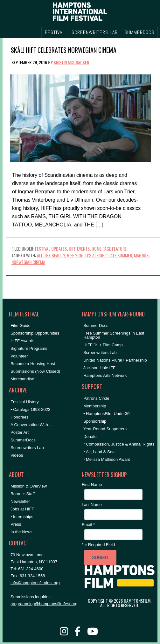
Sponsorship (95, 421)
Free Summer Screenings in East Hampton (114, 335)
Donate (90, 436)
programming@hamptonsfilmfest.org (44, 604)
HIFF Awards (22, 341)
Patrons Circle (96, 398)
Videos (17, 455)
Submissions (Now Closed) (35, 371)
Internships (23, 517)
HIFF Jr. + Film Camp (103, 345)
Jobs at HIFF (22, 509)
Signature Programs (29, 348)
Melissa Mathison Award (108, 459)
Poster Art (20, 432)
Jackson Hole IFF (99, 368)
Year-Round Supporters (105, 429)
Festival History (25, 402)
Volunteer (19, 356)
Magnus (141, 255)
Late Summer (120, 255)
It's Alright (96, 255)
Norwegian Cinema (28, 262)
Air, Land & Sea (100, 452)
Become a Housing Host (33, 364)
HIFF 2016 (75, 255)
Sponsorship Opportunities (35, 333)
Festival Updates (51, 249)
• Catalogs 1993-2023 (30, 409)
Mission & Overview (29, 486)
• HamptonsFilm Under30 (106, 414)
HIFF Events (79, 249)
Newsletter (20, 501)
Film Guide (21, 325)
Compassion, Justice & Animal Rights (120, 444)
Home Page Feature (109, 249)
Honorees (19, 417)
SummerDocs (23, 440)
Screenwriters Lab (27, 448)
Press (16, 524)
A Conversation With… (31, 425)
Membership (95, 406)
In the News (21, 532)
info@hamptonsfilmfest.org (35, 583)
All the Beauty (51, 255)
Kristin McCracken (71, 62)
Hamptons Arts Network (105, 375)
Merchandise (22, 379)
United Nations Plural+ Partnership (115, 360)
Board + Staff (23, 494)
